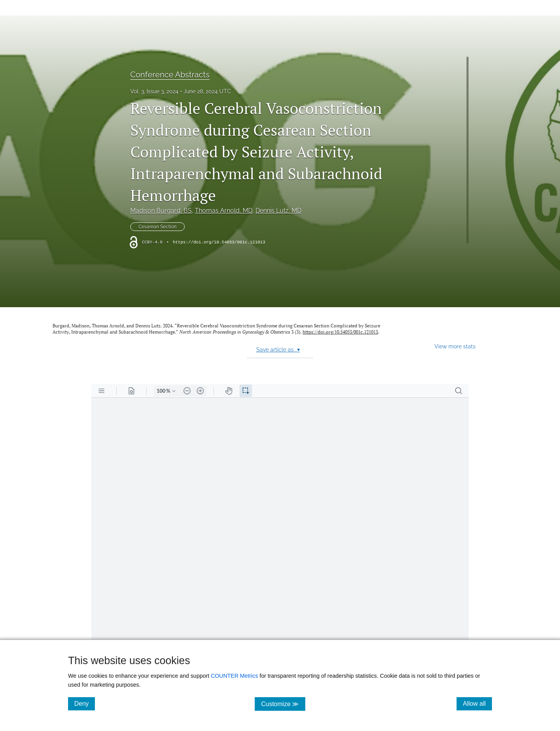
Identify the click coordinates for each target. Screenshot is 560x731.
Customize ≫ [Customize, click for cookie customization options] (283, 704)
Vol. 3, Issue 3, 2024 (154, 91)
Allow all (477, 703)
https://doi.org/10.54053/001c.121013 (219, 242)
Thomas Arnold (224, 211)
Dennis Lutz (278, 211)
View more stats (455, 346)
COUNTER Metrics (234, 676)
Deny (85, 703)
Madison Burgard (161, 211)
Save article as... (278, 350)
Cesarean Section (157, 227)
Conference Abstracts (170, 75)
